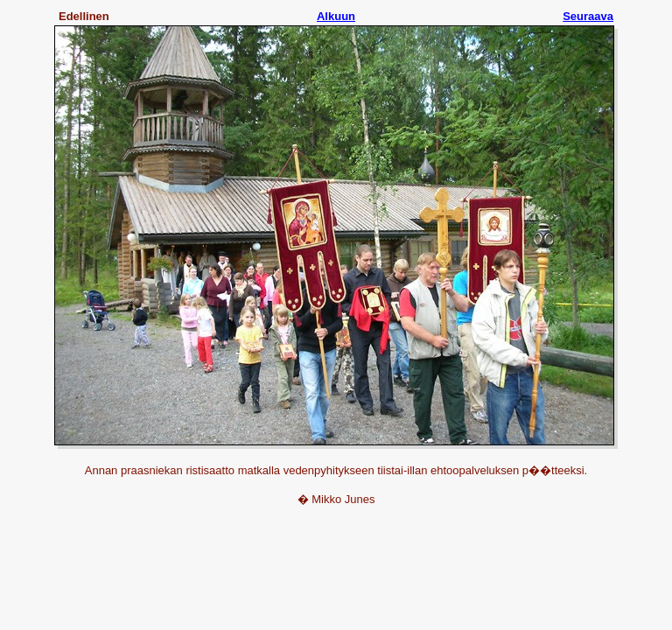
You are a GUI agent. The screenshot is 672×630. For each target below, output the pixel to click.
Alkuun (336, 16)
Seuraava (588, 16)
